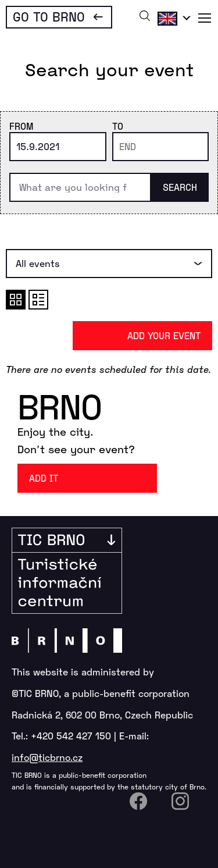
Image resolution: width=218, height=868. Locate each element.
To (118, 126)
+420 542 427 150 (71, 736)
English (172, 18)
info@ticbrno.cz (47, 757)
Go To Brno (49, 16)
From (21, 126)
